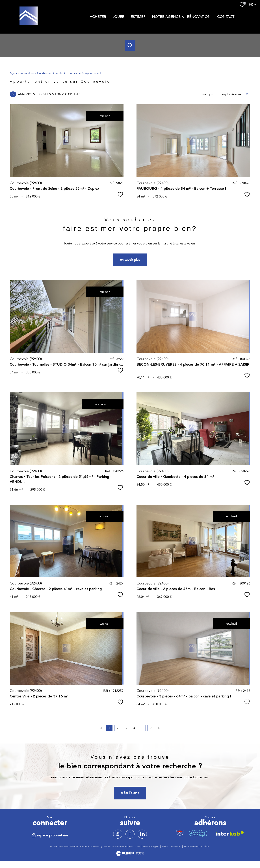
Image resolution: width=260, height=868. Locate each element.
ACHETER (98, 17)
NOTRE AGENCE (166, 17)
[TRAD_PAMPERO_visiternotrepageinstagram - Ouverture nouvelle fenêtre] (118, 834)
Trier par (208, 94)
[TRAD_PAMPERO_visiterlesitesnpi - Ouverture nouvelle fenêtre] (180, 833)
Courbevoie (74, 73)
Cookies (205, 847)
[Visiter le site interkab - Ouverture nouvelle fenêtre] (228, 833)
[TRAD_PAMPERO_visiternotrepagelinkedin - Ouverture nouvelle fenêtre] (142, 834)
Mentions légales (151, 847)
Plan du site (135, 847)
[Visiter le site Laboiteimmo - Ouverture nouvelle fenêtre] (130, 855)
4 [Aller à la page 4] (134, 728)
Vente (59, 73)
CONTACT (226, 17)
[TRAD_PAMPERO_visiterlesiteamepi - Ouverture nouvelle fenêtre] (199, 833)
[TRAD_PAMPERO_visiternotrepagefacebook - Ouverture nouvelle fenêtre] (130, 834)
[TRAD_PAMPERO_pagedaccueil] (29, 24)
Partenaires (176, 847)
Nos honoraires (119, 847)
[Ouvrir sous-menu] (184, 17)
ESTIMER (138, 17)
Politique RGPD (191, 847)
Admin (165, 847)
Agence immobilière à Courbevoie (31, 73)
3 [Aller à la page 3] (126, 728)
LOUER (118, 17)
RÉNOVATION (199, 17)
